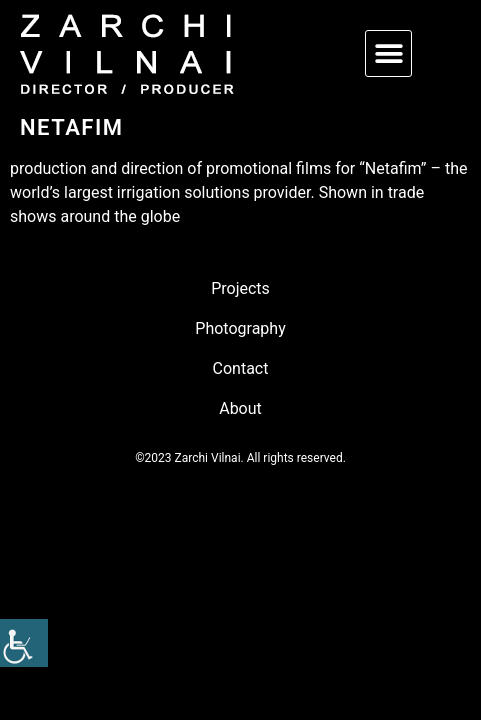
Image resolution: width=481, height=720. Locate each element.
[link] (24, 643)
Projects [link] (240, 288)
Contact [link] (241, 368)
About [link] (240, 408)
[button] (388, 53)
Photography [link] (240, 328)
